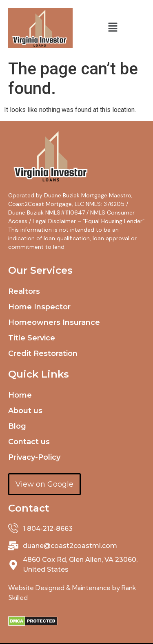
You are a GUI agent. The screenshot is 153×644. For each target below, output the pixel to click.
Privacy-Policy (34, 457)
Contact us (29, 442)
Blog (17, 426)
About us (25, 411)
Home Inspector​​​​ (39, 307)
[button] (113, 28)
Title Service (32, 338)
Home (20, 395)
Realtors (24, 291)
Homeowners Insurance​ (54, 322)
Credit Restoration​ (43, 353)
